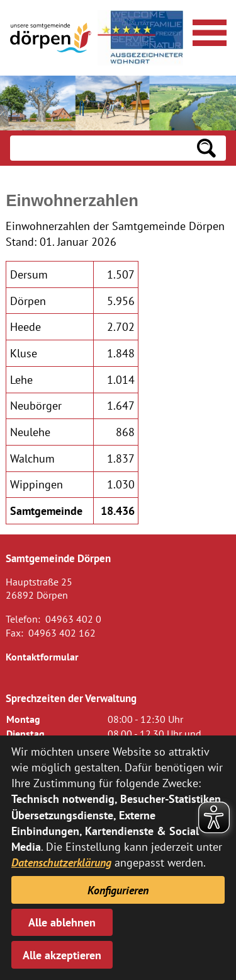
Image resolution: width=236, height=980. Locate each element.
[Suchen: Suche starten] (206, 148)
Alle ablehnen (62, 922)
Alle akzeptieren (62, 955)
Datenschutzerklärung (61, 862)
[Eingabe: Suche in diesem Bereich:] (98, 148)
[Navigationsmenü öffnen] (208, 31)
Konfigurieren (118, 890)
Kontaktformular (42, 657)
